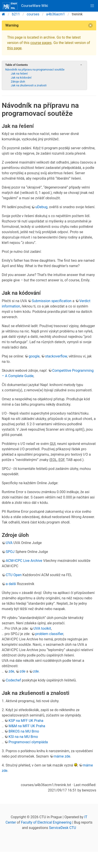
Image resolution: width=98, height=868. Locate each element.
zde (11, 671)
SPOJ (10, 552)
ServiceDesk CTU (63, 828)
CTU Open (14, 575)
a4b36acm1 (56, 14)
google (34, 356)
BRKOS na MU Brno (24, 731)
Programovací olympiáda (28, 742)
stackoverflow (56, 356)
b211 (16, 14)
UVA (9, 543)
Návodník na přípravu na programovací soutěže (35, 70)
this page (14, 48)
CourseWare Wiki (25, 6)
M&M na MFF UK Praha (27, 726)
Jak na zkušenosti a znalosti (29, 85)
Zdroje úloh (18, 82)
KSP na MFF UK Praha (26, 721)
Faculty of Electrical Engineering (46, 822)
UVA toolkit (42, 628)
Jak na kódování (21, 78)
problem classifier (49, 634)
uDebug (41, 207)
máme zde (62, 756)
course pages (41, 43)
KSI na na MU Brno (23, 737)
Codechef (13, 680)
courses (33, 14)
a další (11, 584)
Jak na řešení (19, 74)
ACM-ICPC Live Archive (24, 561)
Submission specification (52, 301)
